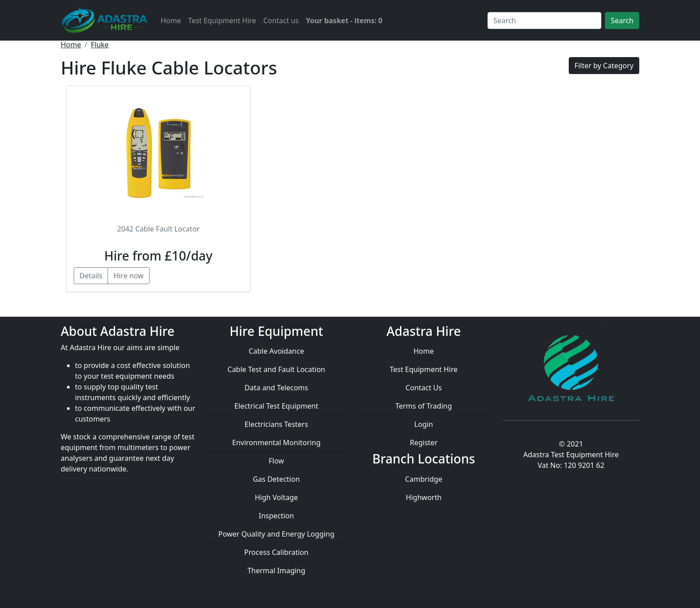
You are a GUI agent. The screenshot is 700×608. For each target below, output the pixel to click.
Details (91, 276)
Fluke (100, 45)
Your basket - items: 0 (344, 21)
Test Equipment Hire (222, 21)
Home (171, 21)
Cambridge (423, 479)
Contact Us (423, 388)
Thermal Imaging (276, 571)
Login (424, 424)
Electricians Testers (276, 424)
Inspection (277, 516)
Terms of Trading (424, 406)
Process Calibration (276, 552)
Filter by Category (604, 66)
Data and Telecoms (276, 388)
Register (424, 443)
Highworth (424, 497)
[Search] (544, 21)
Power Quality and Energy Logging (276, 534)
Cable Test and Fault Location (277, 369)
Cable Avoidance (276, 351)
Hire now (128, 276)
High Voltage (277, 497)
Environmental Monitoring (276, 443)
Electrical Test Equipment (276, 406)
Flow (276, 461)
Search (622, 21)
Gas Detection (276, 479)
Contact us (281, 21)
